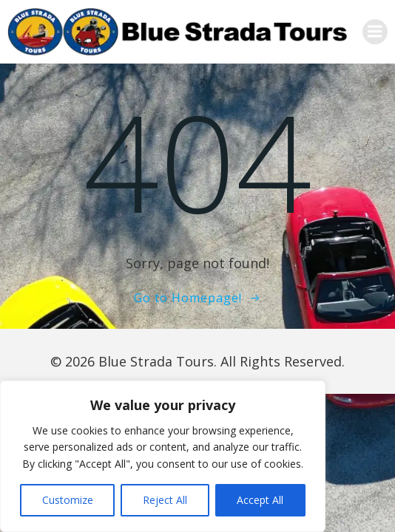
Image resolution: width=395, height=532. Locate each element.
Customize (68, 500)
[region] (163, 456)
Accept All (260, 500)
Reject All (165, 500)
